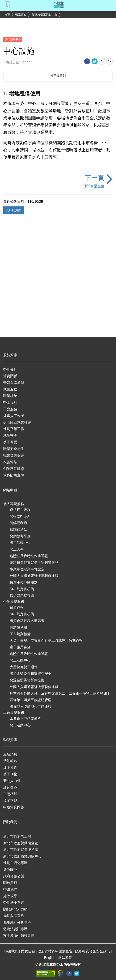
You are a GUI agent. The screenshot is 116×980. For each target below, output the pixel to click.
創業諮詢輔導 (14, 469)
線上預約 (10, 768)
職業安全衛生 (14, 449)
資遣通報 (17, 607)
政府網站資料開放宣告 (56, 951)
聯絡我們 (10, 889)
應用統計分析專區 (17, 922)
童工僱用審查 (20, 647)
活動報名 (10, 761)
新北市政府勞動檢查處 (21, 843)
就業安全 (10, 436)
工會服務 (10, 409)
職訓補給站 (18, 530)
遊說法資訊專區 (15, 929)
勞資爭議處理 (14, 383)
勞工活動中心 (20, 543)
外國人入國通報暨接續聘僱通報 (34, 576)
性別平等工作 (14, 429)
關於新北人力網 (15, 909)
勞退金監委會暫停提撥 (27, 680)
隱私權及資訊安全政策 (93, 951)
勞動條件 (10, 369)
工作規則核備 (20, 634)
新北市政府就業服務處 (21, 850)
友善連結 (10, 462)
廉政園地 (10, 870)
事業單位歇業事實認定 (27, 569)
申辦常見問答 (14, 807)
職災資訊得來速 (22, 596)
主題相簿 (10, 794)
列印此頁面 (14, 210)
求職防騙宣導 (14, 475)
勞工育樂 (21, 15)
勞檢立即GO (19, 516)
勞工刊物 (10, 774)
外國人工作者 (14, 416)
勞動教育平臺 (20, 536)
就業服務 (10, 389)
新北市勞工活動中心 (45, 15)
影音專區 (10, 787)
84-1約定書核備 (22, 589)
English (50, 958)
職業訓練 (10, 396)
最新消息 (10, 754)
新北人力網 (12, 781)
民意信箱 (28, 951)
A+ (109, 61)
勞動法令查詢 (14, 902)
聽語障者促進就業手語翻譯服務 (34, 563)
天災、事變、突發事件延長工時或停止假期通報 (46, 641)
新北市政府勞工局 (17, 837)
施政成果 (10, 896)
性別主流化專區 (15, 863)
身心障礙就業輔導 (17, 422)
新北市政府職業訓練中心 (22, 856)
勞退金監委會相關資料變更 (31, 674)
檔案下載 (10, 801)
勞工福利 (10, 403)
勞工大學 (17, 549)
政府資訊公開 (14, 876)
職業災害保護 (14, 455)
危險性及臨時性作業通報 (29, 556)
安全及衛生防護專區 (19, 936)
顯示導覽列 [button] (58, 76)
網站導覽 (65, 958)
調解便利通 (18, 523)
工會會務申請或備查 (25, 718)
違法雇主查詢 (20, 510)
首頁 (7, 15)
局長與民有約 (14, 916)
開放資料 (10, 883)
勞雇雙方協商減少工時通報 (31, 707)
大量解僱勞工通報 (24, 667)
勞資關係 (10, 376)
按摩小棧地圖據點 (24, 582)
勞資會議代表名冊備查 (27, 621)
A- (102, 61)
